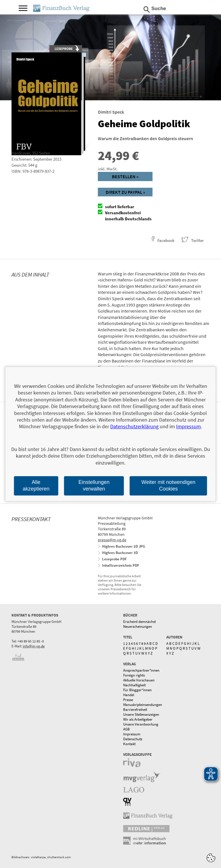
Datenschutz (133, 739)
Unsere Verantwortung (141, 724)
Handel (129, 695)
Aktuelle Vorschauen (139, 680)
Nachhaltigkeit (134, 685)
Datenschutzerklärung (134, 427)
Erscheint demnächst (139, 622)
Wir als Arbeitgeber (138, 719)
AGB (126, 729)
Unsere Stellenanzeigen (141, 714)
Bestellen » (125, 176)
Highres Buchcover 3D (120, 553)
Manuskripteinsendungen (143, 705)
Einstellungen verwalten (94, 485)
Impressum (132, 734)
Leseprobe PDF (115, 559)
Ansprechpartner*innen (141, 670)
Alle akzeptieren (36, 485)
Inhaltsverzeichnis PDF (121, 565)
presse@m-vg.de (112, 540)
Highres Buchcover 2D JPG (124, 546)
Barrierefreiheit (135, 710)
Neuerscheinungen (138, 626)
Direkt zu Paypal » (125, 192)
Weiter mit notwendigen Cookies (168, 485)
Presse (128, 700)
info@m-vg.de (34, 646)
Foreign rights (134, 675)
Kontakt (129, 744)
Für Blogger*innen (137, 690)
